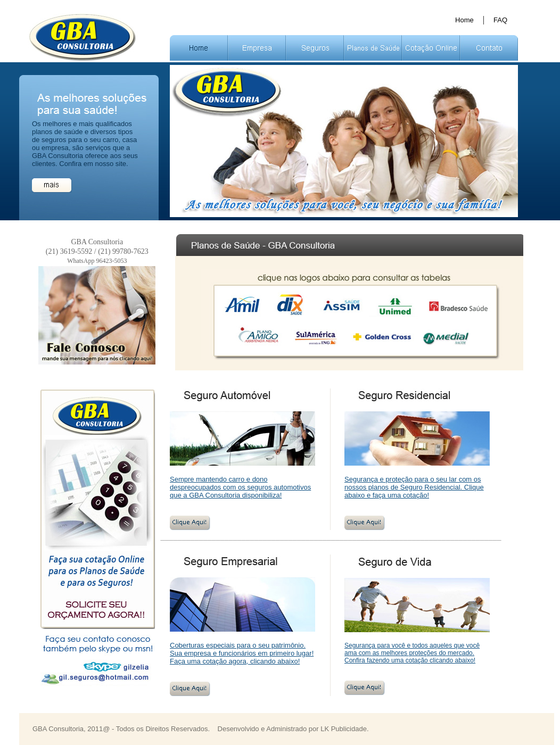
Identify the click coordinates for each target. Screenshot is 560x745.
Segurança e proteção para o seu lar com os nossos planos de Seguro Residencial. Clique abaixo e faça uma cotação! (414, 487)
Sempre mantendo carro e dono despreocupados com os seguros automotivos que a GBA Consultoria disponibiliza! (240, 487)
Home (464, 20)
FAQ (500, 20)
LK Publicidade (344, 729)
